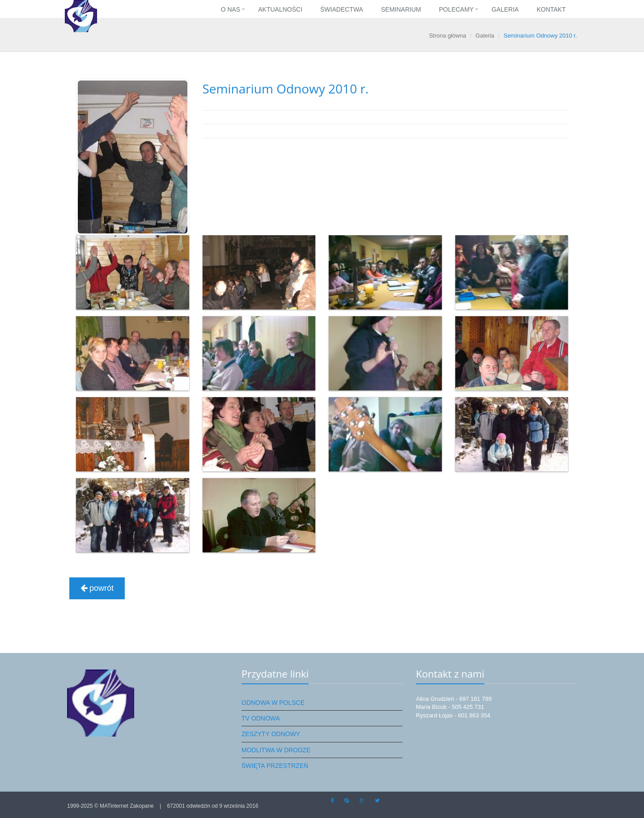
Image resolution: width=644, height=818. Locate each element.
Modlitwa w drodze (276, 750)
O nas (231, 9)
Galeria (505, 9)
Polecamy (456, 9)
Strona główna (447, 36)
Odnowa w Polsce (273, 703)
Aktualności (280, 9)
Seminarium (401, 9)
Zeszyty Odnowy (271, 734)
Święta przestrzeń (275, 766)
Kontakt (551, 9)
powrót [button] (97, 588)
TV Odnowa (261, 718)
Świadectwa (342, 9)
